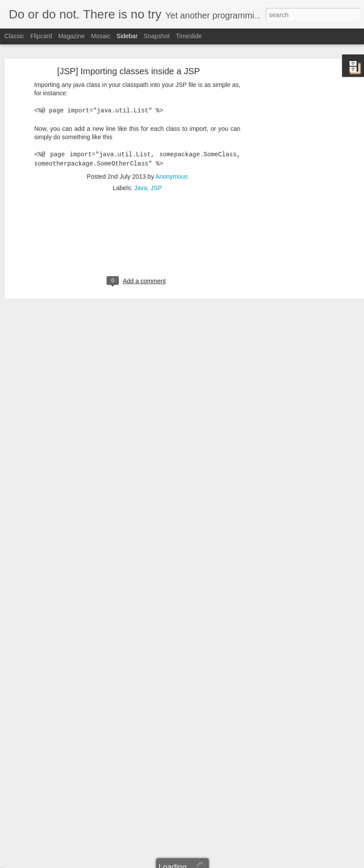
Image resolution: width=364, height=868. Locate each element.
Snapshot (157, 36)
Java (141, 171)
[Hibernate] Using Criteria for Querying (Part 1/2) (78, 844)
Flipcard (41, 36)
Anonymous (171, 160)
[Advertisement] (289, 192)
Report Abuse (235, 863)
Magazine (72, 36)
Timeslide (189, 36)
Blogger (209, 863)
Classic (14, 36)
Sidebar (127, 36)
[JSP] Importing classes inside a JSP (128, 54)
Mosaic (100, 36)
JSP (156, 171)
